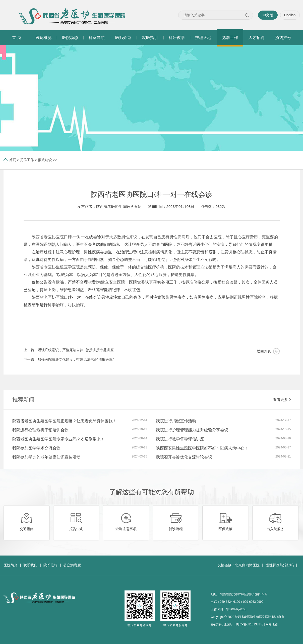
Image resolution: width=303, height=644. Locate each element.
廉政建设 (45, 160)
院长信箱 (50, 565)
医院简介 (11, 565)
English (290, 15)
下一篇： (69, 359)
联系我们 (30, 565)
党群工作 (27, 160)
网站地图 (272, 624)
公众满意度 (72, 565)
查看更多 (282, 400)
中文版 (268, 15)
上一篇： (69, 350)
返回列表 (264, 351)
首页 (13, 160)
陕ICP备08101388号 (249, 624)
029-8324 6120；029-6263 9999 (242, 602)
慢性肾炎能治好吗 (280, 565)
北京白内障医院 (247, 565)
